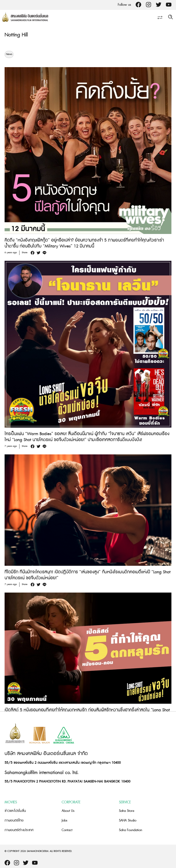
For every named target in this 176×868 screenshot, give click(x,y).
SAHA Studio (128, 820)
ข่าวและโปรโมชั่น (15, 811)
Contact (67, 830)
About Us (68, 811)
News (9, 54)
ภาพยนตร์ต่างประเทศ (19, 830)
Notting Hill (16, 35)
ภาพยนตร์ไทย (14, 820)
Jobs (65, 820)
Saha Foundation (131, 830)
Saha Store (127, 811)
